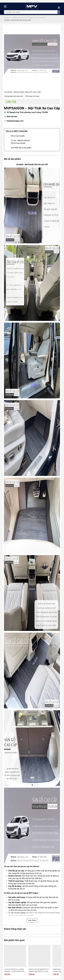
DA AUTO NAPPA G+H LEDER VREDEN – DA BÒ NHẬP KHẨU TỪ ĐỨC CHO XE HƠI (15, 970)
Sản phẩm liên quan (14, 940)
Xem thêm (32, 920)
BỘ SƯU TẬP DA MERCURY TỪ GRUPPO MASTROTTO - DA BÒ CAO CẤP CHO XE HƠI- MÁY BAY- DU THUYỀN (39, 970)
